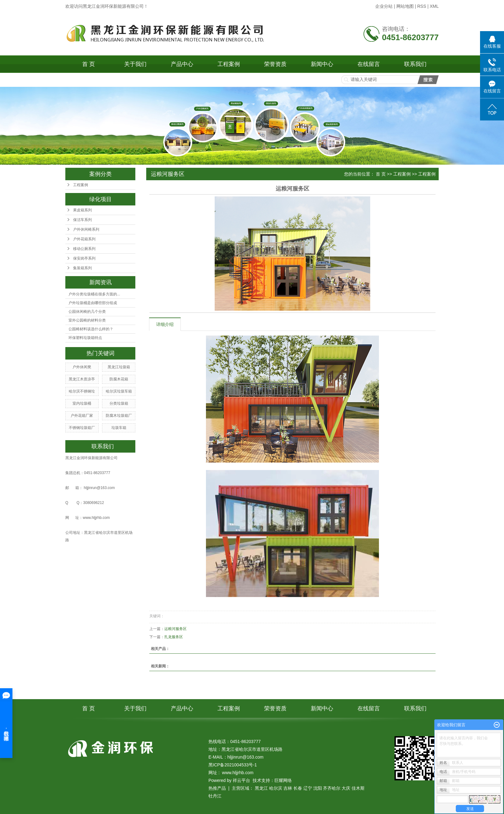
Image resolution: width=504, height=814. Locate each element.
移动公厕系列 (84, 249)
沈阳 (318, 788)
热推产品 (217, 788)
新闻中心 (322, 64)
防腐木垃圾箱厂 (119, 416)
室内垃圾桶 (82, 403)
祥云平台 (241, 780)
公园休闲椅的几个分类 (87, 312)
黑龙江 (261, 788)
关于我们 (135, 64)
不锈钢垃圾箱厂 (82, 428)
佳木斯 (358, 788)
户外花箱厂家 (82, 416)
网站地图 (405, 6)
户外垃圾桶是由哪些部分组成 (93, 303)
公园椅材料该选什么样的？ (91, 329)
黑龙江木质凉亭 (82, 379)
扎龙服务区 (174, 637)
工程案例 (229, 64)
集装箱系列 (82, 268)
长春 (298, 788)
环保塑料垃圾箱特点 (85, 338)
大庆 (346, 788)
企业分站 (384, 6)
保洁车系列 (82, 220)
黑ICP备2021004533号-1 (233, 765)
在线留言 (369, 64)
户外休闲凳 (82, 367)
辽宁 (308, 788)
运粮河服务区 (175, 629)
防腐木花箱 (119, 379)
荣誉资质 (275, 64)
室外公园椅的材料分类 (87, 320)
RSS (422, 6)
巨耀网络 (283, 780)
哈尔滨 (276, 788)
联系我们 (415, 64)
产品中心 (182, 64)
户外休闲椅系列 (86, 229)
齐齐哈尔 (332, 788)
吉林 (288, 788)
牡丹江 (215, 796)
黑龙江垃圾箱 (119, 367)
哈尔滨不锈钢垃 (82, 391)
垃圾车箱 (119, 428)
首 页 (89, 64)
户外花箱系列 (84, 239)
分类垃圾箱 (119, 403)
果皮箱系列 (82, 210)
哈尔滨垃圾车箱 (119, 391)
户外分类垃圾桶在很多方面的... (94, 294)
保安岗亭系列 (84, 258)
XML (434, 6)
